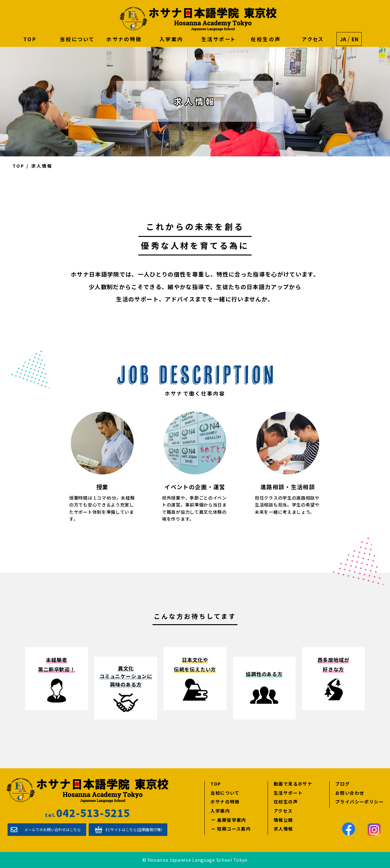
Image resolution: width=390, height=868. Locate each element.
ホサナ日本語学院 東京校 (198, 19)
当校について (77, 39)
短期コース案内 (234, 829)
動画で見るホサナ (293, 784)
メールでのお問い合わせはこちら (53, 829)
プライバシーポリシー (359, 802)
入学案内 (172, 39)
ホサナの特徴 (124, 39)
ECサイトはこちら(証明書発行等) (134, 829)
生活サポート (219, 39)
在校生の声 (266, 39)
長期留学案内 (231, 820)
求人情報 (283, 829)
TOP (30, 39)
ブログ (343, 784)
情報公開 (283, 820)
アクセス (313, 39)
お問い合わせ (350, 793)
